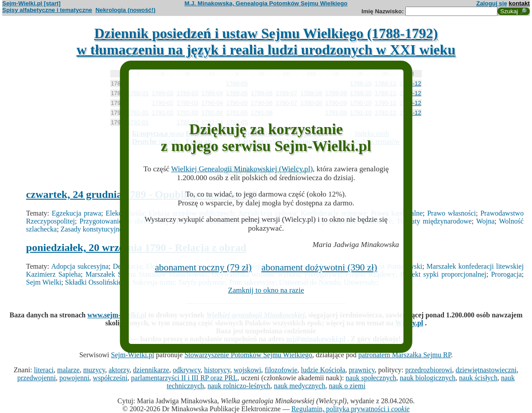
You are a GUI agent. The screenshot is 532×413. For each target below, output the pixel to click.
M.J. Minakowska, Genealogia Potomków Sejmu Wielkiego (266, 3)
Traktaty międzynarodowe (434, 221)
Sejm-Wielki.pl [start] (31, 3)
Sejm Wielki (44, 282)
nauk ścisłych (478, 378)
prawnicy (362, 370)
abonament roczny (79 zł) (204, 267)
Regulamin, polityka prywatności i (351, 409)
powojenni (74, 378)
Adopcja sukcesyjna (80, 266)
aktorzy (119, 370)
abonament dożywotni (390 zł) (319, 267)
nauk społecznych (371, 378)
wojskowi (247, 370)
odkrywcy (187, 370)
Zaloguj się (492, 3)
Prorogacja (506, 274)
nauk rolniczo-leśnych (239, 386)
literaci (44, 370)
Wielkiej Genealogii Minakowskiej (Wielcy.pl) (242, 169)
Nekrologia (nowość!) (125, 10)
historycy (217, 370)
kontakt (519, 3)
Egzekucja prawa (76, 213)
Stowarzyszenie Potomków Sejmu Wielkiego (248, 355)
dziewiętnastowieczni (486, 370)
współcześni (110, 378)
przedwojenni (37, 378)
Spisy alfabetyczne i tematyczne (47, 10)
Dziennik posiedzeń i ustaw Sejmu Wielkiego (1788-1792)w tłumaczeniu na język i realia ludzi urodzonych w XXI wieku (266, 41)
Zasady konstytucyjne (92, 229)
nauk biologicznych (428, 378)
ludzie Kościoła (323, 370)
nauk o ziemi (347, 386)
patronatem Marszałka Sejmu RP (405, 355)
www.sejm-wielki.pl (117, 315)
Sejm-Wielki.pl (132, 355)
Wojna (485, 221)
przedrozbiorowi (429, 370)
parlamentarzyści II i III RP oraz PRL (184, 378)
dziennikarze (151, 370)
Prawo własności (451, 213)
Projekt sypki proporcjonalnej (443, 274)
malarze (68, 370)
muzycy (94, 370)
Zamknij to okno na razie (266, 290)
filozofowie (281, 370)
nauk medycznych (299, 386)
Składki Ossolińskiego (97, 282)
